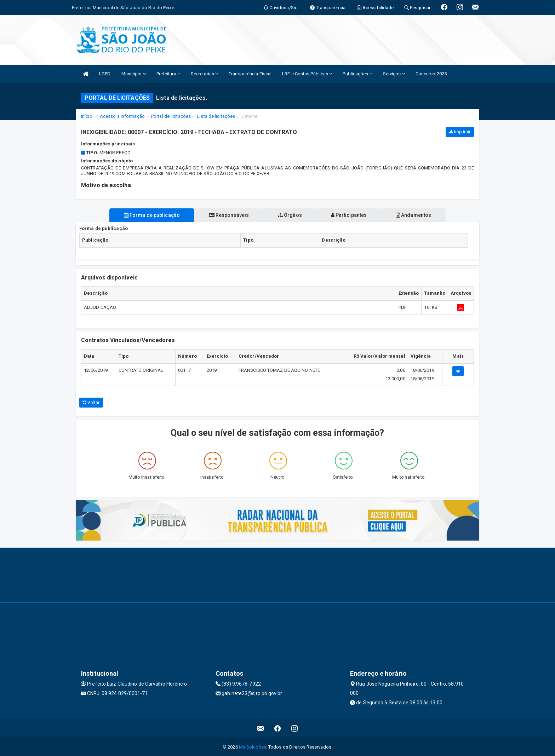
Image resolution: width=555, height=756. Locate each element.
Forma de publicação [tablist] (150, 215)
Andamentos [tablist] (415, 215)
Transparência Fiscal (250, 74)
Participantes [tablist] (350, 215)
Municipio (134, 74)
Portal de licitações (171, 116)
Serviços (394, 74)
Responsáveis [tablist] (228, 215)
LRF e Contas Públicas (307, 74)
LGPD (105, 74)
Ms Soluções (253, 747)
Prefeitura (168, 74)
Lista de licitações (216, 116)
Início (87, 116)
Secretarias (204, 74)
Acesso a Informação (122, 116)
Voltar (91, 403)
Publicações (357, 74)
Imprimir (460, 132)
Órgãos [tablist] (290, 215)
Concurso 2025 (431, 74)
